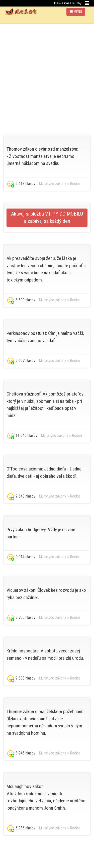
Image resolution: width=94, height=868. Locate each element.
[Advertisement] (47, 73)
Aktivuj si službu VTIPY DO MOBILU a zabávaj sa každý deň (47, 218)
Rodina (75, 184)
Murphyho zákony (53, 184)
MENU (76, 12)
